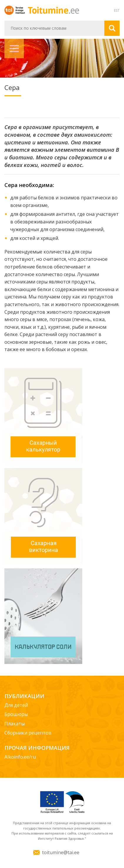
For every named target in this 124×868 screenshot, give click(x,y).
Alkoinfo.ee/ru (20, 757)
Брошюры (16, 714)
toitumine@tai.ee (61, 852)
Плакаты (15, 724)
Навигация (14, 49)
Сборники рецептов (28, 733)
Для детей (16, 705)
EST (117, 10)
